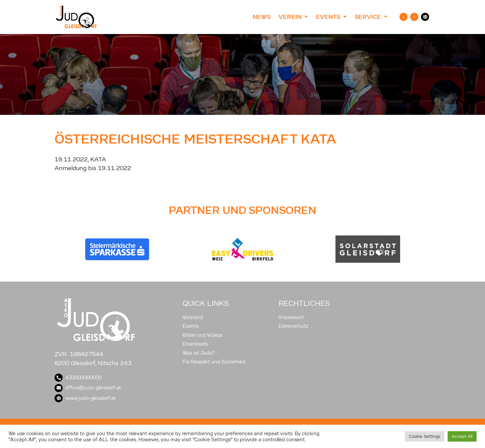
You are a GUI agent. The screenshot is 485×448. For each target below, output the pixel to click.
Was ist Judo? (199, 353)
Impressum (292, 317)
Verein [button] (291, 17)
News (262, 17)
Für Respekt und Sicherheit (214, 362)
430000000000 (78, 378)
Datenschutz (294, 326)
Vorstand (193, 317)
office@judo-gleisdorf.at (88, 388)
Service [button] (369, 17)
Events (191, 326)
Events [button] (329, 17)
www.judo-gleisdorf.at (85, 398)
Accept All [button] (462, 436)
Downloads (195, 344)
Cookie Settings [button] (425, 436)
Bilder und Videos (202, 335)
